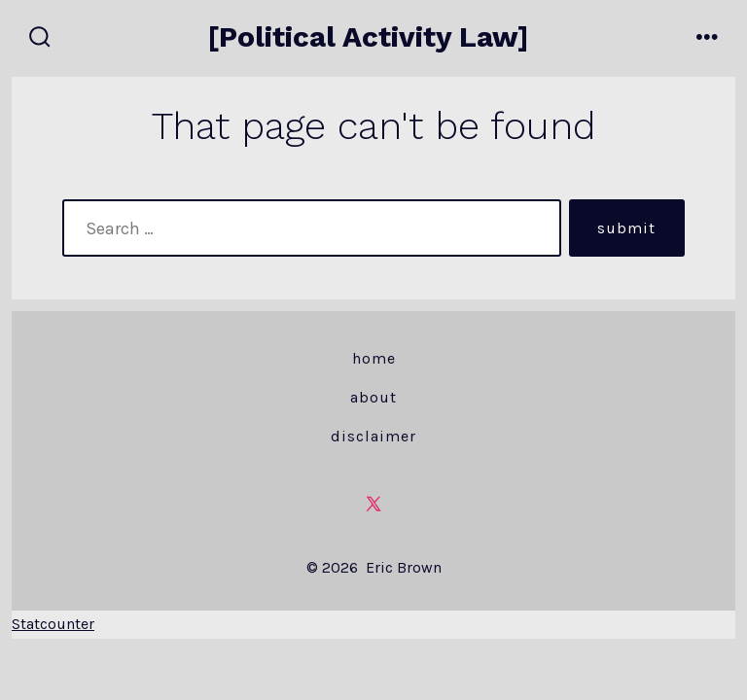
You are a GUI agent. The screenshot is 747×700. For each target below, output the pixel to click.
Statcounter (53, 624)
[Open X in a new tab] (373, 504)
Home (374, 358)
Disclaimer (373, 436)
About (373, 397)
